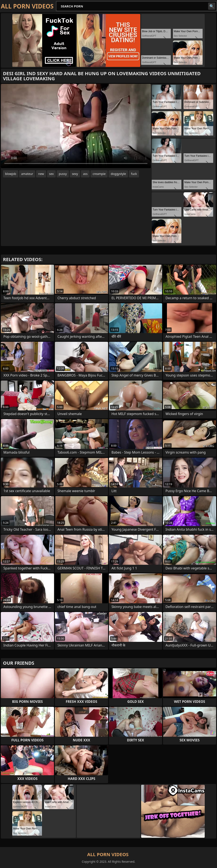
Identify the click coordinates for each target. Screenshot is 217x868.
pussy (63, 174)
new (41, 174)
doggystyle (118, 174)
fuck (134, 174)
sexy (75, 174)
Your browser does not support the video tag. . (76, 126)
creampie (99, 174)
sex (51, 174)
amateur (27, 174)
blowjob (11, 174)
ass (85, 174)
